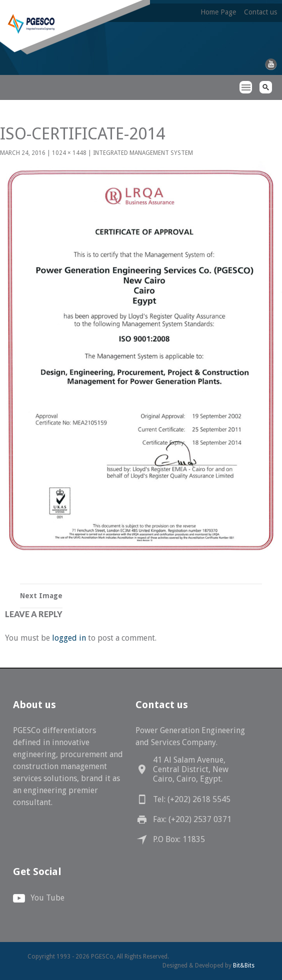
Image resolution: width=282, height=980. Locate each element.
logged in (69, 638)
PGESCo (17, 105)
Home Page (218, 12)
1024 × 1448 (69, 153)
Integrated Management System (143, 153)
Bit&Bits (244, 966)
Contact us (260, 12)
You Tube (47, 898)
